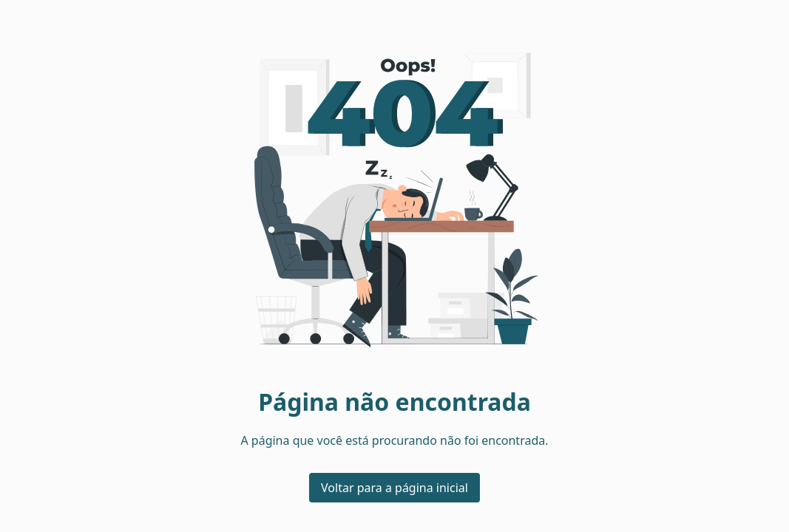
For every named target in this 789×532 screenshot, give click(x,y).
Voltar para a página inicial (394, 488)
